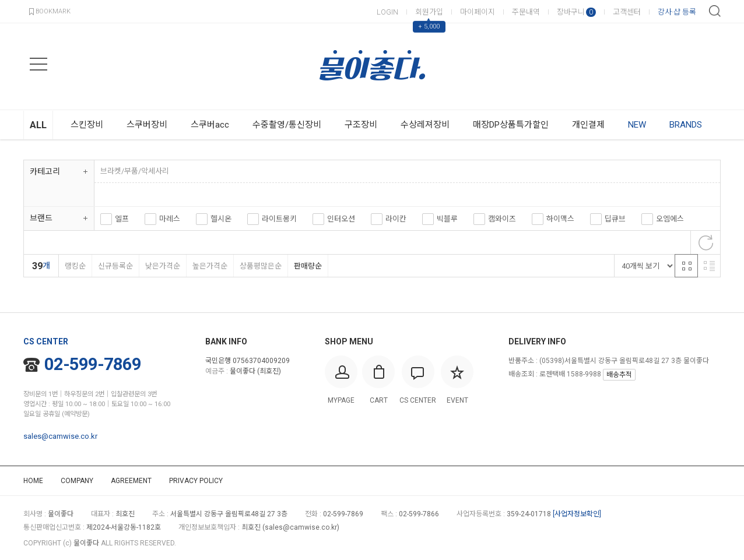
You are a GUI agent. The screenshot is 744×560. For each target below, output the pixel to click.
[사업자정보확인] (577, 514)
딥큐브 (615, 219)
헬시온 (221, 219)
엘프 (122, 219)
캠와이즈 (502, 219)
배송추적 (619, 375)
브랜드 (41, 218)
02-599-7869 (82, 364)
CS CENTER (46, 341)
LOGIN (387, 12)
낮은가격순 (162, 266)
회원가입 (429, 12)
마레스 (170, 219)
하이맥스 (560, 219)
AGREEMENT (131, 481)
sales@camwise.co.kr (60, 436)
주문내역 (526, 12)
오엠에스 (670, 219)
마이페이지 (478, 12)
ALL (38, 125)
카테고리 (45, 171)
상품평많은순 (260, 266)
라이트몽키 (279, 219)
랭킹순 (75, 266)
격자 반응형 (686, 266)
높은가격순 (210, 266)
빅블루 (447, 219)
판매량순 (308, 266)
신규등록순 (115, 266)
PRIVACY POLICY (196, 481)
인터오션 (341, 219)
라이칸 (396, 219)
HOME (33, 481)
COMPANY (77, 481)
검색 (715, 11)
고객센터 (627, 12)
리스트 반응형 (709, 266)
